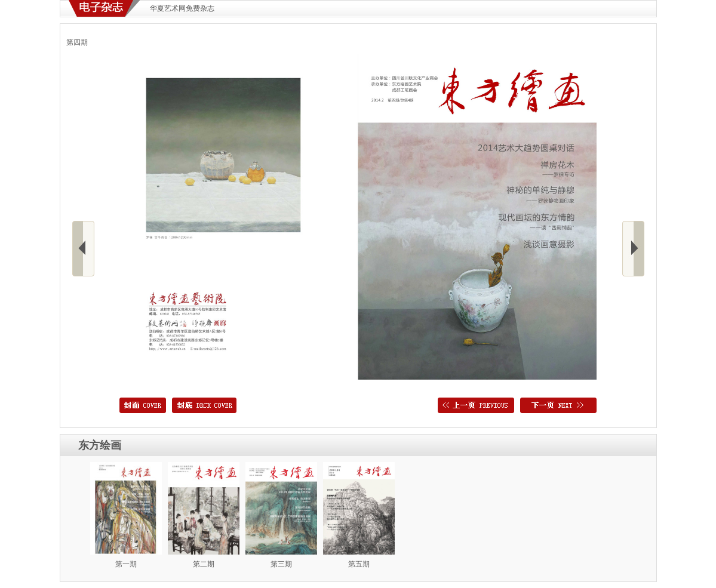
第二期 (204, 564)
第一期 (126, 564)
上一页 (476, 405)
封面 (143, 405)
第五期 (359, 564)
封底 (204, 405)
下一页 (558, 405)
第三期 (281, 564)
